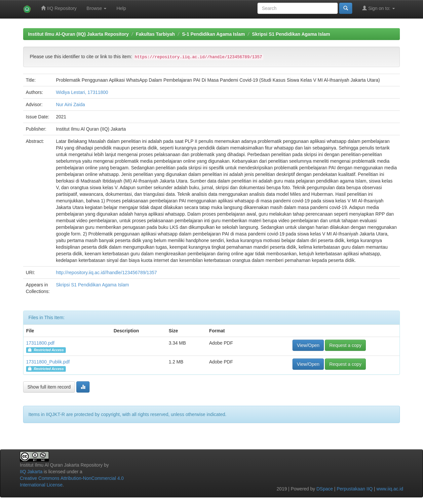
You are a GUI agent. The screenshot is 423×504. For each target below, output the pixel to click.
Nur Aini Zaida (70, 105)
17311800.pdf (40, 343)
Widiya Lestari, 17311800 (82, 92)
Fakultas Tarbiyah (155, 34)
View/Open (308, 345)
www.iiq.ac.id (390, 489)
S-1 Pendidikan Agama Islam (213, 34)
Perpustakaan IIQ (355, 489)
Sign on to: (379, 8)
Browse (97, 8)
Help (121, 8)
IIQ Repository (59, 8)
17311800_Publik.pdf (48, 362)
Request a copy (345, 345)
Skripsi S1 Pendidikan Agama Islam (291, 34)
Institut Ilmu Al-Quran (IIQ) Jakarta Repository (78, 34)
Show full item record (49, 387)
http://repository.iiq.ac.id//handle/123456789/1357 (106, 273)
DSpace (325, 489)
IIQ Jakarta (31, 472)
